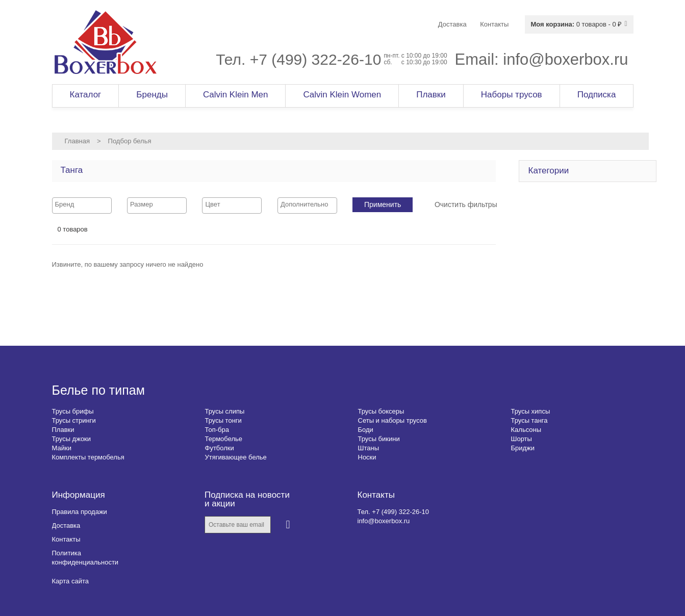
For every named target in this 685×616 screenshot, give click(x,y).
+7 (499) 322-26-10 (316, 59)
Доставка (66, 525)
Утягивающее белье (236, 457)
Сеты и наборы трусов (392, 420)
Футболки (220, 448)
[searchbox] (82, 204)
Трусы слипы (225, 411)
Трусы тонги (223, 420)
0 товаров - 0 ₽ (576, 24)
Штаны (369, 448)
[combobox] (82, 206)
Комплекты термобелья (88, 457)
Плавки (63, 430)
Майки (62, 448)
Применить (383, 204)
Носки (367, 457)
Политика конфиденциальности (85, 558)
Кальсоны (526, 430)
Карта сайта (70, 581)
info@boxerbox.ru (565, 59)
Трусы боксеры (381, 411)
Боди (366, 430)
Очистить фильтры (466, 204)
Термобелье (224, 439)
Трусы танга (529, 420)
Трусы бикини (379, 439)
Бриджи (523, 448)
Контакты (66, 539)
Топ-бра (217, 430)
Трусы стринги (74, 420)
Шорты (522, 439)
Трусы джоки (72, 439)
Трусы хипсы (531, 411)
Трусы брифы (73, 411)
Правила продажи (80, 512)
